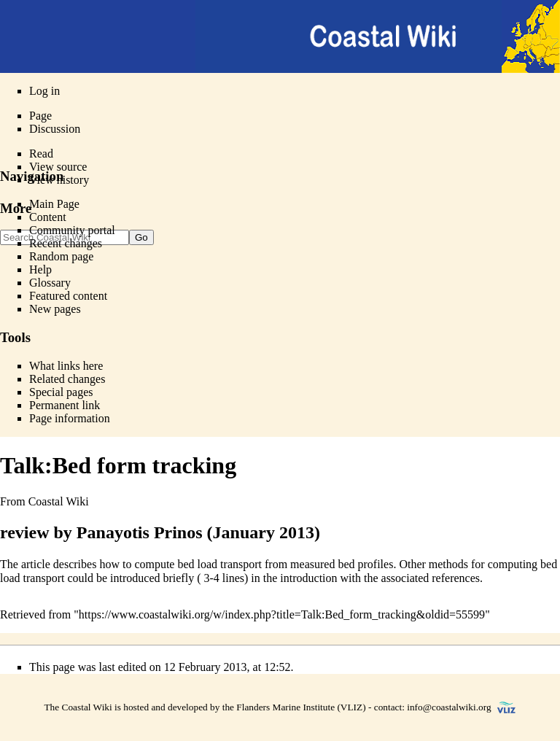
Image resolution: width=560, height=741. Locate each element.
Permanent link (65, 405)
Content (48, 217)
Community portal (72, 230)
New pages (55, 309)
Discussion (55, 129)
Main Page (54, 204)
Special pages (61, 392)
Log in (44, 91)
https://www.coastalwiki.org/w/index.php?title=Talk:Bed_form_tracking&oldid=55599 (282, 614)
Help (40, 269)
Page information (70, 418)
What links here (66, 366)
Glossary (50, 283)
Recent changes (66, 243)
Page (40, 116)
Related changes (67, 379)
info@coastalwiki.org (449, 707)
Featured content (68, 296)
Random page (61, 256)
